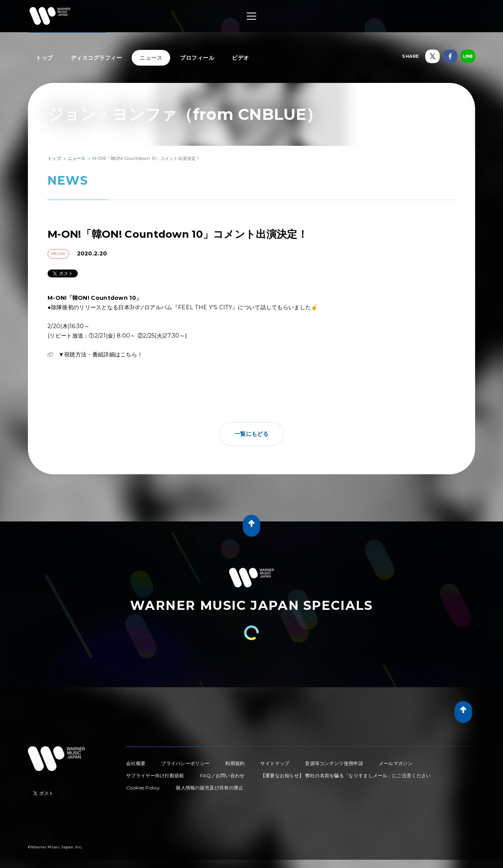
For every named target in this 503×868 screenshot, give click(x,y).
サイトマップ (275, 763)
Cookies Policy (143, 788)
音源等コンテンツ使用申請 (334, 763)
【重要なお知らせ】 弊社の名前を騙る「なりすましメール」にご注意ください (346, 775)
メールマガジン (396, 763)
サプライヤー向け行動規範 (155, 775)
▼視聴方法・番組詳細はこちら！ (101, 354)
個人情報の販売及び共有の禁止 (209, 788)
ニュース (151, 58)
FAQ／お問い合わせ (222, 775)
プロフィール (197, 58)
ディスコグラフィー (96, 58)
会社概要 (136, 763)
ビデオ (240, 58)
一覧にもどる (251, 434)
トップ (44, 58)
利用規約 (235, 763)
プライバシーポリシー (185, 763)
